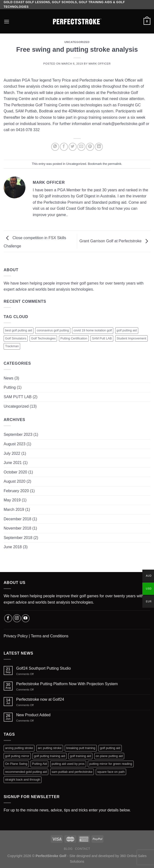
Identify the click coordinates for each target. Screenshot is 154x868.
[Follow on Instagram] (17, 618)
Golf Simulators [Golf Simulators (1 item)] (16, 338)
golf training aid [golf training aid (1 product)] (80, 756)
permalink (115, 164)
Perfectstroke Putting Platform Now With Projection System (67, 684)
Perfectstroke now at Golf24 (40, 699)
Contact (83, 849)
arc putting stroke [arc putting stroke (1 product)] (50, 748)
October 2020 (15, 472)
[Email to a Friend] (81, 147)
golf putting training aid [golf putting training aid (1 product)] (50, 756)
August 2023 (15, 444)
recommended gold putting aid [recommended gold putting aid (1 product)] (26, 772)
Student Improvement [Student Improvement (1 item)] (131, 338)
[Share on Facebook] (64, 147)
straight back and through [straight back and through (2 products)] (23, 780)
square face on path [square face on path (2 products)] (111, 772)
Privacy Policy (16, 636)
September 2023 (18, 434)
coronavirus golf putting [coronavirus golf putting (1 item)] (53, 330)
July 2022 (12, 453)
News (8, 378)
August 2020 (15, 481)
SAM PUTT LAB (18, 397)
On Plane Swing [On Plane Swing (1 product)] (16, 764)
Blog (68, 849)
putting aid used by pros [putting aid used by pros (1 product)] (68, 764)
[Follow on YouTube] (26, 618)
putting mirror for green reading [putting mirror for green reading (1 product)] (111, 764)
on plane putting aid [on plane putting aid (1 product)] (109, 756)
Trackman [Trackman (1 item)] (12, 346)
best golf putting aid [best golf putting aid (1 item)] (19, 330)
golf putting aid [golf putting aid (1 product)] (110, 748)
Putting (10, 387)
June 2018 (13, 547)
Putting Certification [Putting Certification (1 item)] (74, 338)
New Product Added (33, 715)
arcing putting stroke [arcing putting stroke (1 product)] (19, 748)
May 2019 (12, 500)
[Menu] (7, 21)
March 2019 (14, 510)
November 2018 (17, 528)
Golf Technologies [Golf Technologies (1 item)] (43, 338)
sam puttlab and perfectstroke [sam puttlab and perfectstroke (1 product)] (72, 772)
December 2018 (17, 519)
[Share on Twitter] (73, 147)
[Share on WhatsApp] (55, 147)
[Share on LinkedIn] (99, 147)
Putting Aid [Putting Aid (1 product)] (39, 764)
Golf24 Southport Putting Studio (44, 668)
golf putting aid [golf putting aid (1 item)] (127, 330)
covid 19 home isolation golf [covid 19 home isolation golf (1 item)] (93, 330)
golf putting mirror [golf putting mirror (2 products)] (17, 756)
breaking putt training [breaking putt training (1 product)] (81, 748)
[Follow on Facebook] (8, 618)
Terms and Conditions (50, 636)
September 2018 (18, 538)
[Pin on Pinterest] (90, 147)
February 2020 (16, 491)
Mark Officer (100, 64)
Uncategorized (77, 42)
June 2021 (13, 463)
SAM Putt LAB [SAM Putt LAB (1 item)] (102, 338)
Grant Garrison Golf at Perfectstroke (115, 241)
